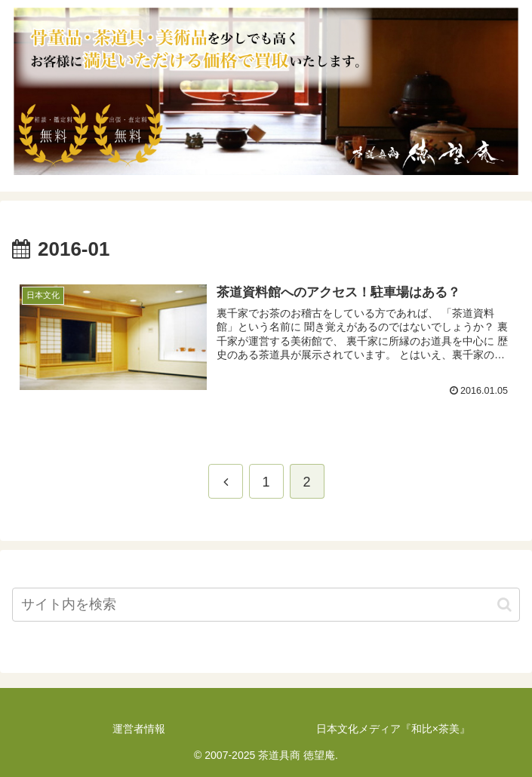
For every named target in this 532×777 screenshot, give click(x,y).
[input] (266, 605)
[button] (504, 605)
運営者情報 (139, 729)
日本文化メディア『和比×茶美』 (393, 729)
